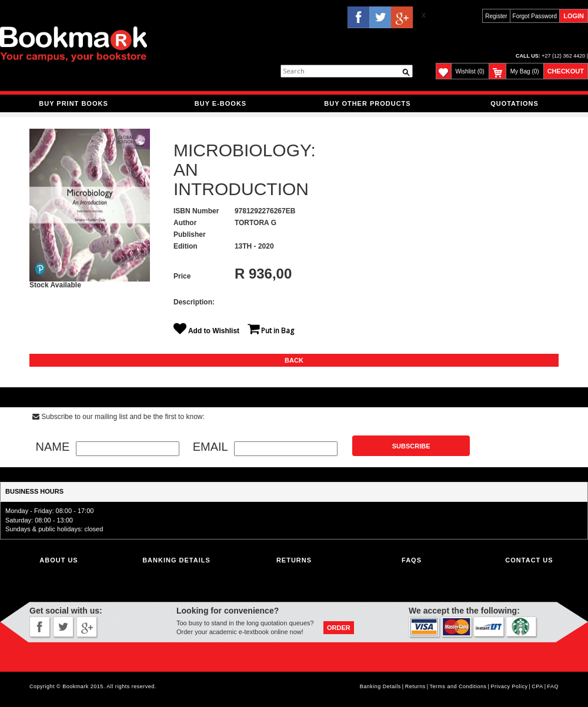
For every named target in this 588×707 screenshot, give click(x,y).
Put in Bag (271, 331)
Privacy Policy (509, 686)
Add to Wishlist (209, 331)
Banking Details (380, 686)
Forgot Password (535, 16)
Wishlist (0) (470, 71)
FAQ (553, 686)
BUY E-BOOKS (220, 103)
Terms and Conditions (458, 686)
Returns (294, 560)
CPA (537, 686)
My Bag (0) (525, 71)
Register (496, 16)
